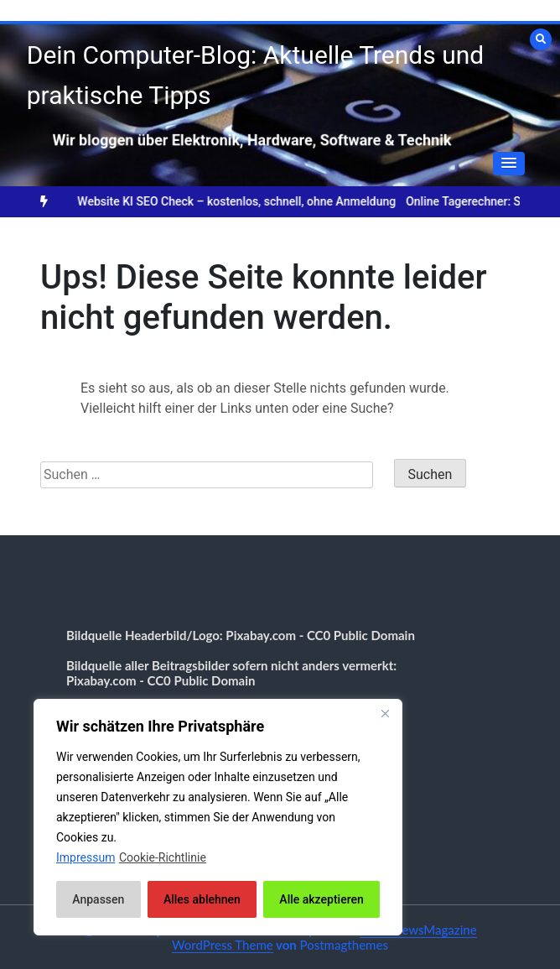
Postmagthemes (344, 945)
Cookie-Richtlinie (163, 857)
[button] (509, 164)
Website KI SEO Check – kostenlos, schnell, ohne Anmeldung (249, 201)
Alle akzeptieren (321, 899)
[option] (249, 202)
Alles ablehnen (202, 899)
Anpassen (98, 899)
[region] (218, 817)
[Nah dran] (385, 713)
